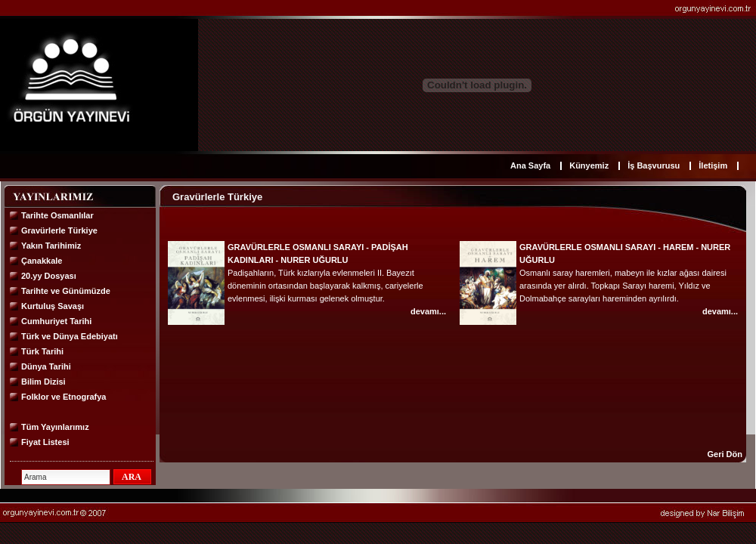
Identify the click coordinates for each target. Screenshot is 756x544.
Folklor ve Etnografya (64, 397)
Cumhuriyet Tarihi (56, 321)
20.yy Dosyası (49, 276)
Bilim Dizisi (43, 382)
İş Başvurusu (654, 165)
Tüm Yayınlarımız (55, 427)
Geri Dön (725, 454)
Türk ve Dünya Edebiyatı (70, 336)
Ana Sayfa (530, 165)
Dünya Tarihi (46, 366)
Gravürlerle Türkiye (59, 230)
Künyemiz (589, 165)
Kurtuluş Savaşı (53, 306)
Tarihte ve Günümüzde (66, 291)
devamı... (428, 311)
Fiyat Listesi (45, 442)
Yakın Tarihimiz (51, 246)
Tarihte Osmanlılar (57, 215)
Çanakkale (42, 261)
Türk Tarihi (42, 351)
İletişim (713, 165)
